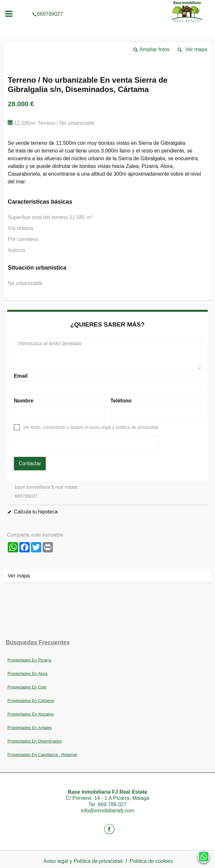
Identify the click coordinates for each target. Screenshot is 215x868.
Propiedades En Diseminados (35, 741)
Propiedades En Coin (27, 687)
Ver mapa (196, 49)
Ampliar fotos (155, 49)
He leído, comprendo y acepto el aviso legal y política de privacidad (91, 427)
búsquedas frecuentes (38, 642)
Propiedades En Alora (27, 674)
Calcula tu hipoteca (36, 512)
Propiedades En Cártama (31, 701)
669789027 (107, 5)
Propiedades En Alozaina (30, 714)
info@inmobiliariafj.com (108, 811)
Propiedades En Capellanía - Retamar (42, 755)
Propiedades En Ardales (29, 728)
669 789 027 (112, 804)
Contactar (30, 463)
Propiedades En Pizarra (29, 660)
